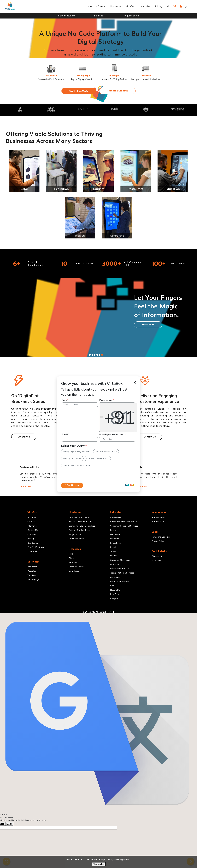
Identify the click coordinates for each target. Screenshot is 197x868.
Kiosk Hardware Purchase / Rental (77, 465)
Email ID (66, 435)
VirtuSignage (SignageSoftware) (77, 452)
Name (65, 400)
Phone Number (106, 400)
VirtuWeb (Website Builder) (98, 459)
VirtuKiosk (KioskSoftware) (106, 452)
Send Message (72, 485)
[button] (79, 91)
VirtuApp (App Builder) (72, 459)
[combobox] (118, 417)
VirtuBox (105, 617)
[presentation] (78, 476)
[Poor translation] (9, 830)
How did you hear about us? (112, 435)
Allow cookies (99, 864)
